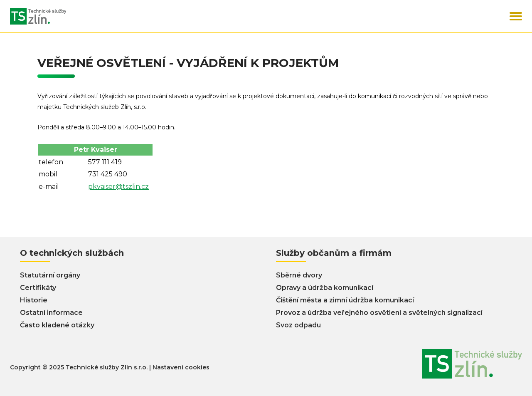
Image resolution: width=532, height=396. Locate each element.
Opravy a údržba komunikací (325, 288)
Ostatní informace (51, 313)
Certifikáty (38, 288)
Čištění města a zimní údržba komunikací (345, 300)
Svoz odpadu (298, 325)
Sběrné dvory (299, 275)
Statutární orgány (50, 275)
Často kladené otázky (57, 325)
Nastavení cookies (181, 367)
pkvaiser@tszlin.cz (118, 187)
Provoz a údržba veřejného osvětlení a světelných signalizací (379, 313)
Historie (34, 300)
